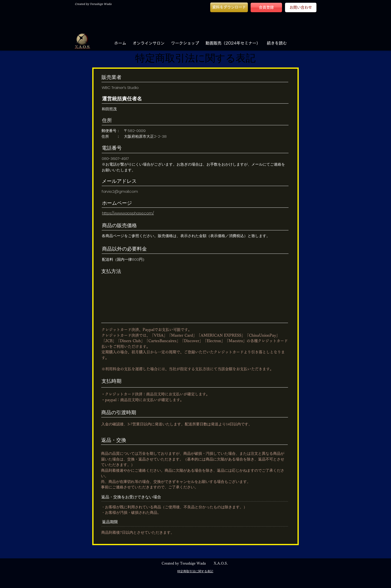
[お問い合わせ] (301, 7)
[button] (229, 7)
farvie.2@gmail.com (120, 191)
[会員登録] (266, 7)
